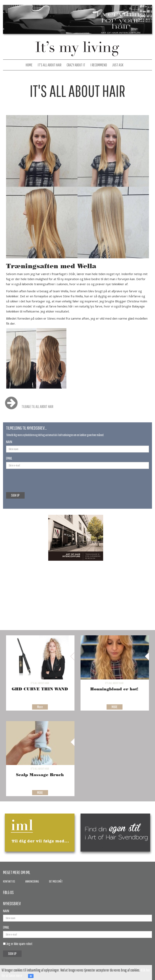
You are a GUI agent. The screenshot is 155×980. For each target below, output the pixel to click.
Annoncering (32, 881)
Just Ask (118, 65)
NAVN (9, 442)
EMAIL (9, 458)
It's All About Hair (50, 65)
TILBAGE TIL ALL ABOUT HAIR (27, 407)
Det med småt (56, 881)
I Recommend (99, 65)
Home (29, 65)
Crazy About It (76, 65)
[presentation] (31, 478)
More (40, 707)
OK (31, 976)
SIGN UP (15, 495)
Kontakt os (9, 881)
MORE (115, 707)
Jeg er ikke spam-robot (18, 944)
